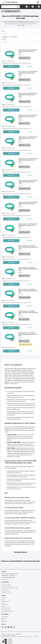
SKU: (4, 61)
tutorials (4, 596)
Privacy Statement (5, 588)
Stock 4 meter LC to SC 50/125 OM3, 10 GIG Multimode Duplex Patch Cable (28, 116)
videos (3, 598)
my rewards (4, 616)
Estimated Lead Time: (7, 63)
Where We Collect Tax (6, 591)
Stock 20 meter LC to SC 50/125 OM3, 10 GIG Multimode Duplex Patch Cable (27, 311)
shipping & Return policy (7, 584)
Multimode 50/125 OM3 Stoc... (12, 11)
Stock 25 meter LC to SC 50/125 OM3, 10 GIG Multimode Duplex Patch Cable (27, 333)
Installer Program (6, 608)
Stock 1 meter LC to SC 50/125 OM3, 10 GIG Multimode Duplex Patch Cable (28, 51)
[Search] (18, 7)
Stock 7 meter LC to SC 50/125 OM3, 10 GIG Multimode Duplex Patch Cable (28, 181)
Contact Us (4, 605)
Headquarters (5, 577)
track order (4, 620)
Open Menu (38, 2)
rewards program (5, 600)
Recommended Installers (7, 610)
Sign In (29, 7)
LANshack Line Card (6, 606)
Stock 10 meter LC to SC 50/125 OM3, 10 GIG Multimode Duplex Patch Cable (27, 246)
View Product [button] (11, 66)
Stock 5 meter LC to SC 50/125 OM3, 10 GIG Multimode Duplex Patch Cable (28, 138)
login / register (5, 615)
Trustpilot (36, 634)
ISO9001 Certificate (5, 589)
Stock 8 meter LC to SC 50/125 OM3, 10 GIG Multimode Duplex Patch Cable (28, 203)
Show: (4, 31)
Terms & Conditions (6, 583)
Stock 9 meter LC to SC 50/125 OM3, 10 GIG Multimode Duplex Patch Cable (28, 224)
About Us (3, 601)
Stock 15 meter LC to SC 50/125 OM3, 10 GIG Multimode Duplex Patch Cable (27, 289)
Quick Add (30, 66)
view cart (4, 618)
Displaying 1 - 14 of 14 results (10, 37)
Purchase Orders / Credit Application (10, 586)
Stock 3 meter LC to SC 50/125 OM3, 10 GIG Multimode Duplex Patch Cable (28, 95)
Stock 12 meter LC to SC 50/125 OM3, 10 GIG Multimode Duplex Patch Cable (27, 268)
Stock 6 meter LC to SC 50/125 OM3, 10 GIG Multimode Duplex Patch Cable (28, 159)
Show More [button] (20, 25)
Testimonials (4, 603)
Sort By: (4, 39)
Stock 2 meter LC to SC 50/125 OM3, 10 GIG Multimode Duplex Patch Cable (28, 73)
